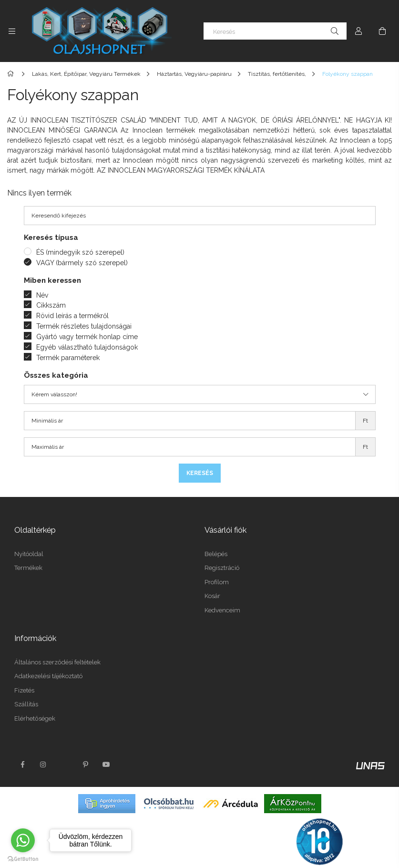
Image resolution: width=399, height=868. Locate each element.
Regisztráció (222, 568)
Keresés (200, 473)
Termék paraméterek (68, 358)
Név (42, 295)
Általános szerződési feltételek (57, 662)
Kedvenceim (222, 610)
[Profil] (358, 31)
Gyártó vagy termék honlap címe (87, 337)
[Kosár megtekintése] (382, 31)
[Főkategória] (12, 74)
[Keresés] (275, 31)
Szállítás (26, 704)
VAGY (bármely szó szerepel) (82, 263)
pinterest (85, 765)
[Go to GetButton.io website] (23, 858)
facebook (22, 765)
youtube (106, 765)
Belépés (216, 554)
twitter (64, 765)
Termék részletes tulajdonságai (84, 326)
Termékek (28, 568)
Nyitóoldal (29, 554)
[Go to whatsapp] (23, 840)
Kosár (212, 596)
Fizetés (24, 690)
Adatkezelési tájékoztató (48, 676)
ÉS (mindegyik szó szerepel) (80, 252)
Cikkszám (51, 305)
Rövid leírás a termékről (72, 316)
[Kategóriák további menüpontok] (12, 31)
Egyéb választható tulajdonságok (87, 347)
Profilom (217, 582)
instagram (43, 765)
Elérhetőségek (35, 718)
